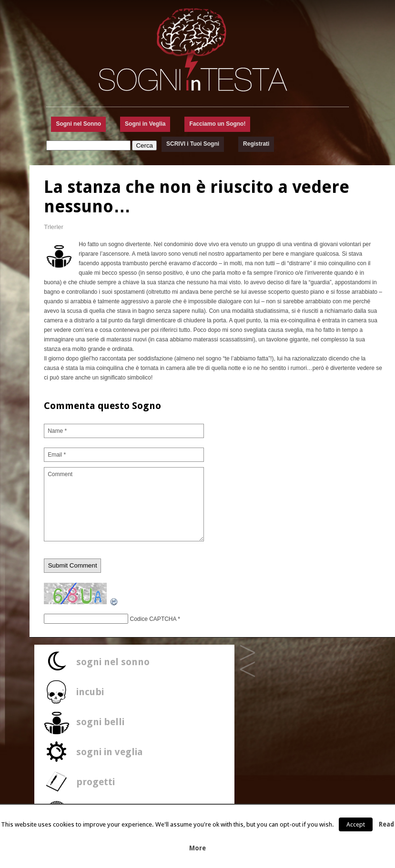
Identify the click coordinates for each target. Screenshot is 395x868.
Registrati (256, 144)
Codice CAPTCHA (153, 619)
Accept (356, 824)
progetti (96, 782)
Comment (124, 504)
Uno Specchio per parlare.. (248, 670)
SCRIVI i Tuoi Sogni (193, 144)
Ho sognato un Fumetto (248, 653)
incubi (90, 692)
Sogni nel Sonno (78, 124)
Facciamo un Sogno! (217, 124)
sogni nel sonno (113, 662)
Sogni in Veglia (145, 124)
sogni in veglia (110, 752)
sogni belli (100, 722)
